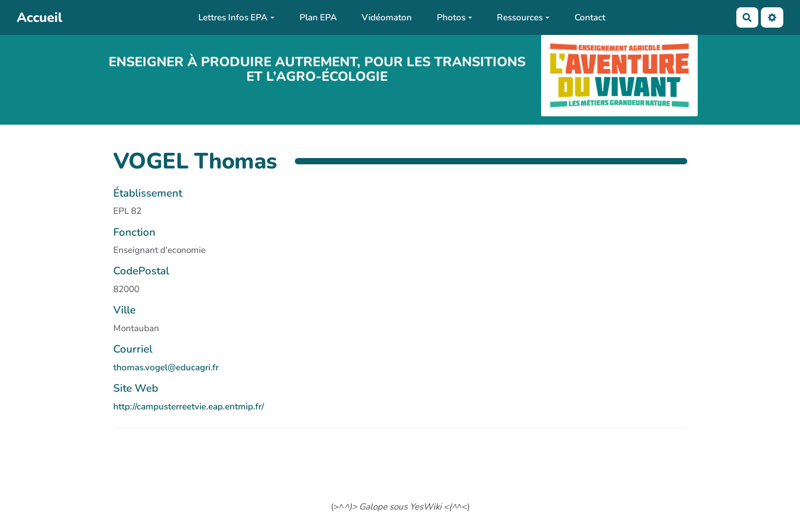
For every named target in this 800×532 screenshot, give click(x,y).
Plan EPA (318, 17)
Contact (590, 17)
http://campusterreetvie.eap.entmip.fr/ (189, 407)
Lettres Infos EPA (236, 17)
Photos (455, 17)
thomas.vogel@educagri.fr (166, 367)
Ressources (523, 17)
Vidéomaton (387, 17)
